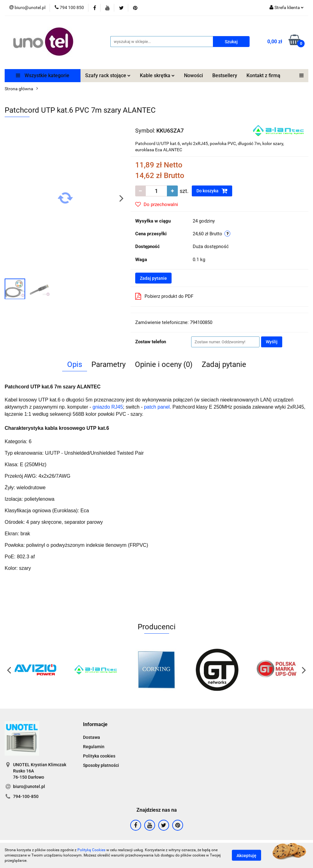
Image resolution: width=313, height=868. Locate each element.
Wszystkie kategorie (43, 75)
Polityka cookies (99, 756)
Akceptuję (246, 856)
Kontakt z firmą (263, 75)
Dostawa (92, 737)
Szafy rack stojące (108, 75)
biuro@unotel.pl (29, 786)
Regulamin (94, 747)
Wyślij (272, 342)
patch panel (157, 407)
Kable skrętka (157, 75)
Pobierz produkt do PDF (164, 296)
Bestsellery (225, 75)
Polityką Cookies (91, 850)
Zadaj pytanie (153, 278)
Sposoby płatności (101, 765)
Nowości (193, 75)
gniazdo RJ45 (108, 407)
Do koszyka (212, 191)
